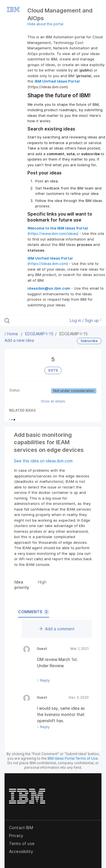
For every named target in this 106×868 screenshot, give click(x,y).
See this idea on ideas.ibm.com (43, 461)
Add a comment (57, 629)
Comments (34, 612)
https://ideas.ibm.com (48, 264)
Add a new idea (19, 340)
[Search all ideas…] (34, 321)
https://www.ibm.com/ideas (53, 233)
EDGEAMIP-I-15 (39, 334)
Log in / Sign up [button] (86, 320)
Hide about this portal (45, 24)
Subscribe (89, 341)
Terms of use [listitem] (22, 843)
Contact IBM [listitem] (21, 828)
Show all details (53, 401)
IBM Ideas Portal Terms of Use (73, 758)
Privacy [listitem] (16, 836)
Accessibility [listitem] (21, 851)
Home (12, 334)
